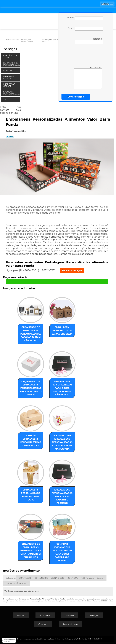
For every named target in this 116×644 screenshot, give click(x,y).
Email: (85, 29)
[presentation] (84, 54)
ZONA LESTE (25, 578)
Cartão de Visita (10, 56)
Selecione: (11, 578)
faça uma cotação (72, 270)
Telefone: (89, 41)
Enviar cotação (76, 97)
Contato (43, 624)
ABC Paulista (87, 578)
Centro (100, 578)
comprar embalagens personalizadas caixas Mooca (31, 441)
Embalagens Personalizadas (12, 64)
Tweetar (10, 136)
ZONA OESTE (58, 578)
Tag (6, 99)
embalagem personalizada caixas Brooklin (62, 331)
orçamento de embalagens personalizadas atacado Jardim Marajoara (62, 442)
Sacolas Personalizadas (12, 93)
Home (21, 615)
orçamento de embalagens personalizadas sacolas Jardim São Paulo (31, 334)
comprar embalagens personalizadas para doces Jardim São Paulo (62, 552)
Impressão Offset (9, 85)
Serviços (10, 49)
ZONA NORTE (41, 578)
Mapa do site (70, 624)
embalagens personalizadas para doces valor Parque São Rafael (62, 388)
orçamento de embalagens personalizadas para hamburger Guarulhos (31, 551)
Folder (8, 71)
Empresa (45, 615)
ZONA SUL (73, 578)
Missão (70, 615)
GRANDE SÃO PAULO (16, 583)
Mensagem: (84, 77)
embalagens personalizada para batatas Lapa (31, 495)
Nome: (85, 18)
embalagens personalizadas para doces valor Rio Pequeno (62, 496)
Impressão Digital (9, 77)
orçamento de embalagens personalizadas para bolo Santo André (31, 388)
